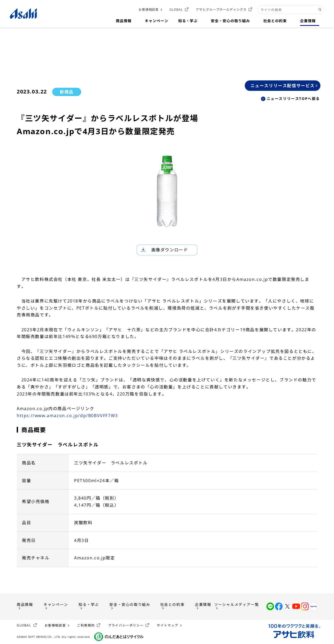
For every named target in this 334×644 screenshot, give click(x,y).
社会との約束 (172, 604)
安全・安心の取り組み (130, 604)
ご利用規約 (86, 625)
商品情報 (25, 604)
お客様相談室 (149, 10)
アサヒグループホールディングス (221, 10)
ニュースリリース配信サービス (283, 86)
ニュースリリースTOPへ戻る (293, 99)
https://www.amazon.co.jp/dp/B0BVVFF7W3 (67, 416)
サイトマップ (168, 625)
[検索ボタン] (320, 10)
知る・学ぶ (89, 604)
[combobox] (291, 10)
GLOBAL (176, 10)
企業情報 (203, 604)
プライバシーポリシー (126, 625)
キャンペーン (56, 604)
